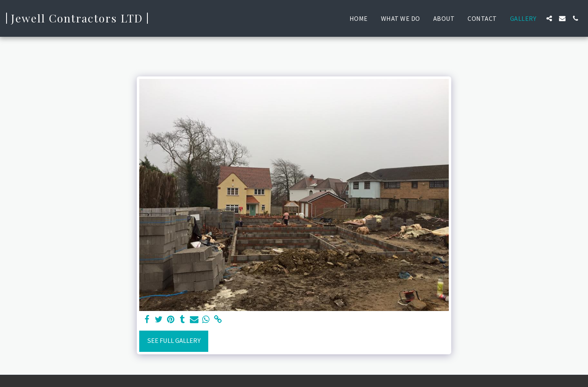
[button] (549, 18)
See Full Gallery (174, 341)
